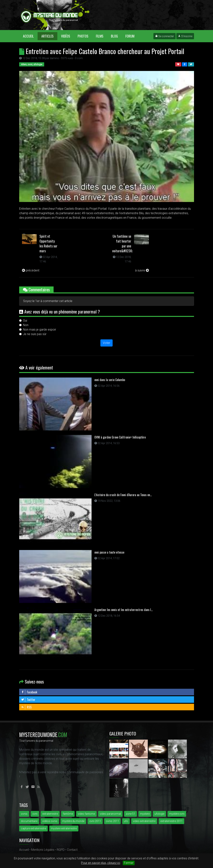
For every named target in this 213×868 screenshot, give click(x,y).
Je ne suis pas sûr (35, 334)
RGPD (61, 850)
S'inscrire (185, 36)
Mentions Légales (43, 850)
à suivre (142, 270)
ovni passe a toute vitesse (109, 552)
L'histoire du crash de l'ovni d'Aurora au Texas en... (123, 495)
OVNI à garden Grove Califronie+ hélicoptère (120, 437)
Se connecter (164, 36)
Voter (106, 343)
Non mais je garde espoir (39, 330)
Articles (47, 36)
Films (100, 36)
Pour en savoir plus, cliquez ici (101, 863)
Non (26, 325)
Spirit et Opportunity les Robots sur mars (48, 243)
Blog (114, 36)
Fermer (129, 863)
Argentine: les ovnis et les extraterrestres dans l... (124, 610)
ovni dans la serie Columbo (110, 380)
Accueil (30, 36)
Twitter (28, 700)
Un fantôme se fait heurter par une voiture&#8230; (122, 243)
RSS (26, 707)
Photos (83, 36)
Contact (72, 850)
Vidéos (66, 36)
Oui (25, 321)
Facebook (29, 692)
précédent (31, 270)
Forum (130, 36)
